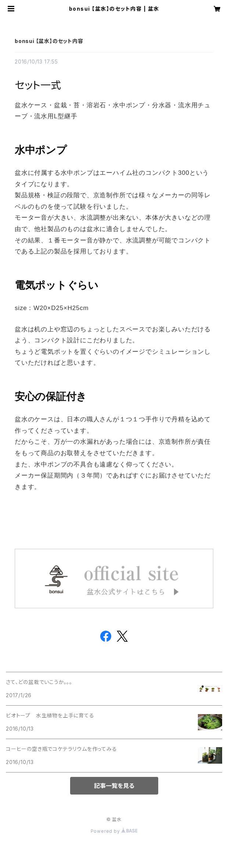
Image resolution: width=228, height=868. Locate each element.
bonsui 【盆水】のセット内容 (49, 41)
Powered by (114, 831)
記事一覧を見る (114, 786)
